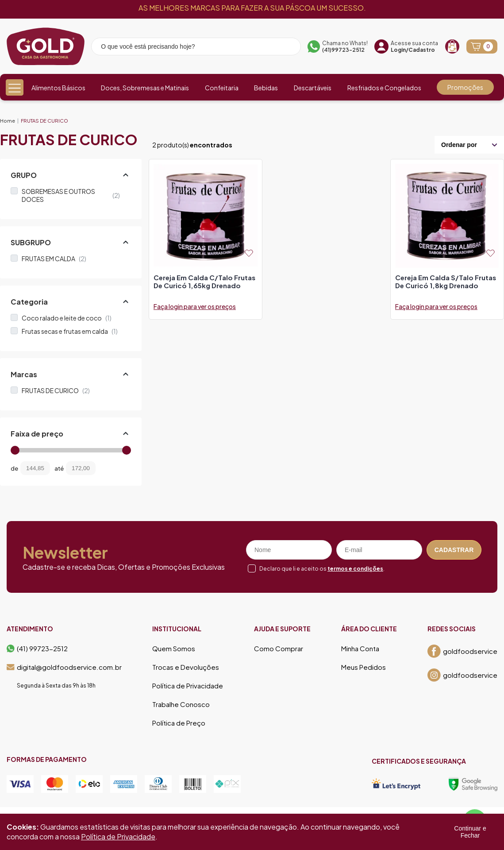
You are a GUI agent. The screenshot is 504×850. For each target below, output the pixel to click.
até (59, 468)
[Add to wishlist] (249, 253)
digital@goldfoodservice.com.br (64, 667)
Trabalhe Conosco (181, 704)
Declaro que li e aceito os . (322, 569)
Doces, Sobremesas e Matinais (145, 88)
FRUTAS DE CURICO (44, 121)
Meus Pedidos (364, 667)
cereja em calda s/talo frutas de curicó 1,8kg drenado (446, 282)
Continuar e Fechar (470, 832)
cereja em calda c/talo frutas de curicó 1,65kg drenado (204, 282)
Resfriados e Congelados (384, 88)
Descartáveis (313, 88)
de (14, 468)
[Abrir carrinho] (482, 46)
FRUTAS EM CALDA (54, 259)
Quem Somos (174, 649)
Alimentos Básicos (58, 88)
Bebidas (266, 88)
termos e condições (355, 569)
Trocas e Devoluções (186, 667)
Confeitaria (222, 88)
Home (8, 121)
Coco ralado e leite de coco (67, 318)
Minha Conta (360, 649)
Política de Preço (179, 723)
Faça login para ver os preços (195, 306)
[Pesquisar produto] (288, 48)
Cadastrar (454, 550)
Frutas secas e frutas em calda (70, 331)
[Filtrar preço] (109, 468)
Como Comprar (279, 649)
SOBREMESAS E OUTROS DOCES (71, 195)
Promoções (465, 87)
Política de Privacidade (188, 686)
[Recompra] (452, 46)
